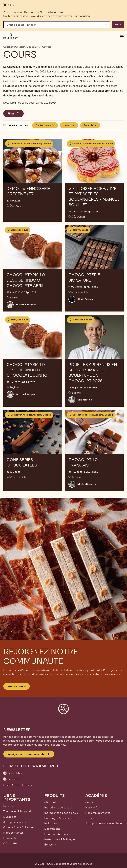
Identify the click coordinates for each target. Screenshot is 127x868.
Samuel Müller (85, 400)
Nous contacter (13, 833)
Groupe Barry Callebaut (19, 827)
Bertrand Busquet (26, 305)
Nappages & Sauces (57, 834)
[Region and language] (57, 25)
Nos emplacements (98, 813)
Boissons (50, 845)
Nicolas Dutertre (87, 484)
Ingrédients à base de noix (61, 813)
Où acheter (11, 843)
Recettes (9, 806)
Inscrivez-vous (17, 686)
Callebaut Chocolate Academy (21, 47)
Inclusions (51, 823)
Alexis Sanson (85, 299)
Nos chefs (92, 807)
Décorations (52, 829)
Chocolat (50, 802)
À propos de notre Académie (104, 823)
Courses (47, 47)
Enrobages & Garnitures (60, 818)
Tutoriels (91, 818)
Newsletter (11, 838)
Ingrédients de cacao (58, 807)
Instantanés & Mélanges (60, 839)
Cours (89, 802)
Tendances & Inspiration (19, 811)
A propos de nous (14, 822)
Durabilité (10, 817)
